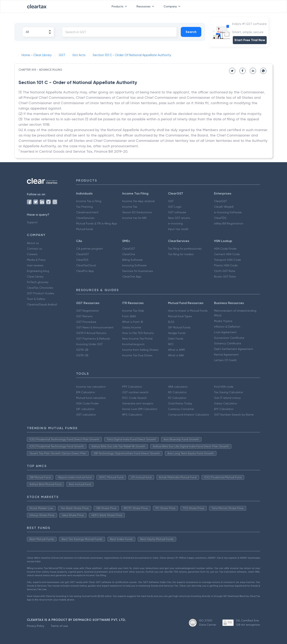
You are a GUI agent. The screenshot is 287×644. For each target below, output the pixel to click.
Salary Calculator (226, 403)
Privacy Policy (36, 626)
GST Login (175, 207)
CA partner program (89, 249)
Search (191, 32)
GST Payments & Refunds (93, 339)
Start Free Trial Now (250, 40)
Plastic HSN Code (226, 265)
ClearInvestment (87, 212)
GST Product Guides (41, 293)
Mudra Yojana (223, 321)
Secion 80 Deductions (137, 212)
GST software (177, 212)
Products (120, 6)
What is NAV (176, 355)
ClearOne (129, 254)
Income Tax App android (138, 201)
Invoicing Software (134, 265)
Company (173, 6)
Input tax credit (178, 229)
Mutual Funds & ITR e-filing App (97, 223)
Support (32, 222)
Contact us (34, 249)
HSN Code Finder (225, 249)
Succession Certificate (229, 338)
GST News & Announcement (95, 327)
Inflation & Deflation (227, 327)
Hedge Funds (177, 333)
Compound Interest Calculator (189, 415)
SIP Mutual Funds (179, 327)
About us (33, 243)
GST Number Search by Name (234, 415)
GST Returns (84, 316)
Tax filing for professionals (185, 249)
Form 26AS (129, 316)
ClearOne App (132, 277)
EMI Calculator (86, 392)
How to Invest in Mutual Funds (188, 311)
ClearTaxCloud (86, 265)
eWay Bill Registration (229, 223)
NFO (171, 344)
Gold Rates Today (180, 403)
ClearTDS (220, 218)
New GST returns (179, 218)
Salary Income (132, 327)
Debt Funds (176, 339)
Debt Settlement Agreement (234, 349)
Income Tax (130, 207)
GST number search (135, 392)
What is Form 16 (133, 322)
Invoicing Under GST (89, 344)
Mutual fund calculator (91, 398)
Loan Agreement (225, 332)
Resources (146, 6)
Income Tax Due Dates (137, 355)
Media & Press (36, 260)
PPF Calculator (132, 387)
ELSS (171, 322)
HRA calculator (178, 387)
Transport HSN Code (228, 260)
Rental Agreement (226, 355)
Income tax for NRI (134, 218)
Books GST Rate (225, 277)
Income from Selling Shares (140, 350)
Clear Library (35, 277)
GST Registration (87, 311)
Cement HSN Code (227, 254)
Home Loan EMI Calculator (140, 409)
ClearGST (220, 201)
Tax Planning (84, 207)
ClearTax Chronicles (40, 288)
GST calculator (86, 415)
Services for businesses (138, 271)
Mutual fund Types (180, 316)
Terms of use (59, 626)
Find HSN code (224, 387)
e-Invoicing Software (228, 212)
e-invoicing (175, 223)
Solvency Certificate (228, 343)
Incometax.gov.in (133, 344)
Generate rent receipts (138, 403)
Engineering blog (38, 271)
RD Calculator (177, 392)
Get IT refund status (227, 398)
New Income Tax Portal (137, 339)
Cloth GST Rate (225, 271)
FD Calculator (177, 398)
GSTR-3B (82, 355)
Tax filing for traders (181, 254)
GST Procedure (86, 322)
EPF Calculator (224, 409)
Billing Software (132, 260)
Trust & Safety (36, 299)
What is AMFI (176, 350)
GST (171, 201)
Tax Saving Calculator (229, 392)
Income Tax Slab (133, 311)
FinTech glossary (38, 282)
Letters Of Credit (225, 360)
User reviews (35, 265)
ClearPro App (85, 271)
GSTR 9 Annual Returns (91, 333)
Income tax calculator (91, 387)
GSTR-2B (82, 350)
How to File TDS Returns (138, 333)
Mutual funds (85, 229)
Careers (32, 254)
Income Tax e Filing (89, 201)
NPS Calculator (132, 415)
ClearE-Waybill (224, 207)
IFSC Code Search (134, 398)
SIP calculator (85, 409)
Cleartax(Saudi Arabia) (42, 304)
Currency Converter (181, 409)
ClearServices (85, 218)
